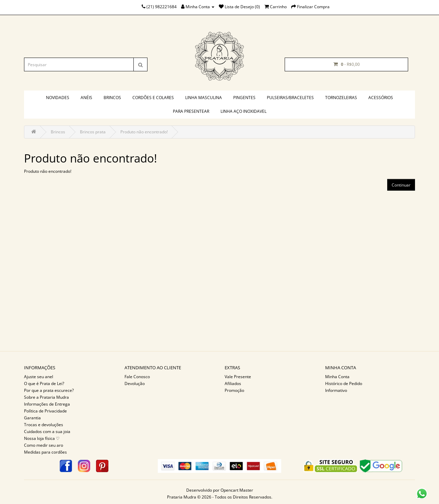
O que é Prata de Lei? (44, 383)
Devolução (135, 383)
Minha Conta (337, 377)
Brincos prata (93, 132)
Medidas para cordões (45, 452)
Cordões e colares (153, 98)
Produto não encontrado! (144, 132)
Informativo (336, 390)
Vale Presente (238, 377)
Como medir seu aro (44, 445)
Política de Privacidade (45, 411)
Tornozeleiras (341, 98)
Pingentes (244, 98)
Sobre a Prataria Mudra (46, 397)
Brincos (112, 98)
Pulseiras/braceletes (290, 98)
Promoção (234, 390)
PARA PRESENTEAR (191, 111)
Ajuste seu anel (39, 377)
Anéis (86, 98)
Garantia (32, 418)
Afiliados (233, 383)
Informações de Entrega (47, 404)
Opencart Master (237, 490)
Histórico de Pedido (344, 383)
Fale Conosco (137, 377)
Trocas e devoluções (44, 425)
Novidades (58, 98)
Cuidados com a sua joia (47, 431)
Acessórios (381, 98)
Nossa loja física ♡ (42, 438)
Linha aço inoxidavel (244, 111)
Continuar (401, 185)
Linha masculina (204, 98)
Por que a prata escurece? (49, 390)
